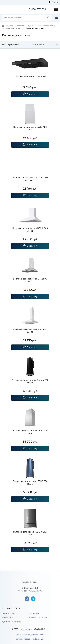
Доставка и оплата (12, 622)
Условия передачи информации (30, 639)
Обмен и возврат (38, 618)
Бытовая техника (45, 26)
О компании (8, 614)
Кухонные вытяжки (12, 28)
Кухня (30, 26)
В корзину (30, 94)
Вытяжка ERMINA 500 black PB (30, 76)
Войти (53, 2)
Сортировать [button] (38, 45)
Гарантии (34, 614)
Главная (9, 26)
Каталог (20, 26)
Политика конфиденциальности (30, 635)
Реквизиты (8, 618)
